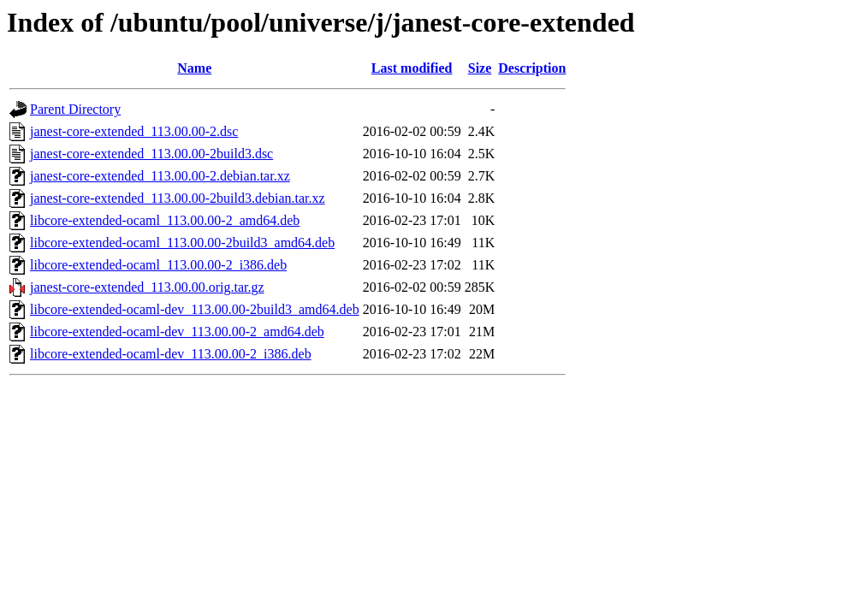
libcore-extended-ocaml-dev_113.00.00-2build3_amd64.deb (195, 309)
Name (194, 68)
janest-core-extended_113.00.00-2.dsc (134, 131)
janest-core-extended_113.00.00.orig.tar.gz (147, 287)
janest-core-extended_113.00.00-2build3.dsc (151, 154)
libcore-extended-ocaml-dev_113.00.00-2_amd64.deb (177, 332)
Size (480, 68)
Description (532, 68)
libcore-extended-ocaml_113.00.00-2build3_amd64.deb (182, 243)
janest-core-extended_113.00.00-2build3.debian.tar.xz (178, 198)
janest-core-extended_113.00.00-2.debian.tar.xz (160, 176)
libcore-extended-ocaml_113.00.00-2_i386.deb (158, 265)
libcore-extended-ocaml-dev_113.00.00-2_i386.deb (171, 354)
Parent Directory (75, 109)
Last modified (412, 68)
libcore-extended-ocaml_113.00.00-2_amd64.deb (165, 220)
